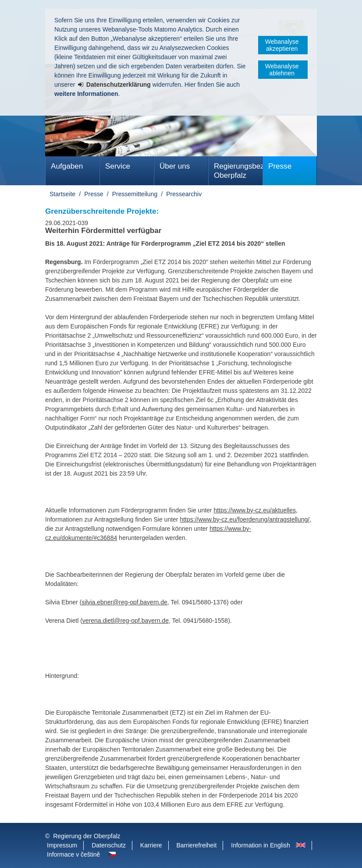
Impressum (62, 845)
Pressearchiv (184, 194)
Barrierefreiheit (197, 845)
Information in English (261, 845)
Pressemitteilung (135, 194)
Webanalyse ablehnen (282, 70)
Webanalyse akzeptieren (282, 45)
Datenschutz (109, 845)
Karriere (151, 845)
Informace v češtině (73, 854)
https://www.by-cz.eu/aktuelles (255, 510)
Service (118, 166)
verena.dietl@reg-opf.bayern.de (126, 621)
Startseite (62, 194)
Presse (280, 166)
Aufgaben (67, 166)
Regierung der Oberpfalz (87, 836)
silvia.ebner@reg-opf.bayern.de (124, 602)
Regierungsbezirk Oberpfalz (238, 171)
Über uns (175, 166)
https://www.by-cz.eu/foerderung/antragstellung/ (245, 519)
